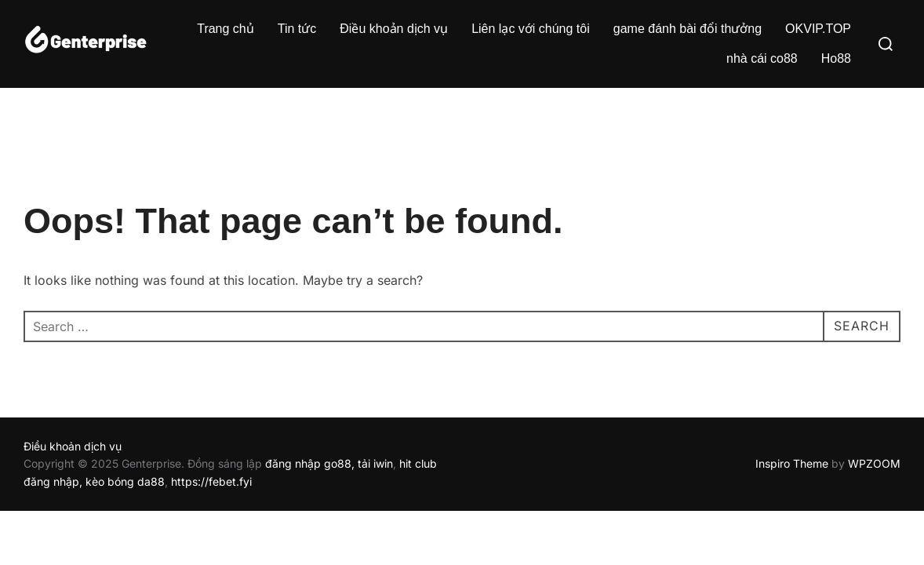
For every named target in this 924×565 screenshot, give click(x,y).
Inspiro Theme (792, 463)
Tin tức (297, 29)
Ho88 (836, 58)
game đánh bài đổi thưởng (688, 29)
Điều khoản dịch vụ (394, 29)
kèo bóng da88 (125, 481)
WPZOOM (874, 463)
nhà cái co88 (762, 58)
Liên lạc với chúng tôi (531, 29)
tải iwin (375, 463)
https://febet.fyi (211, 481)
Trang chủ (226, 29)
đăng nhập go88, (310, 463)
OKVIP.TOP (818, 29)
